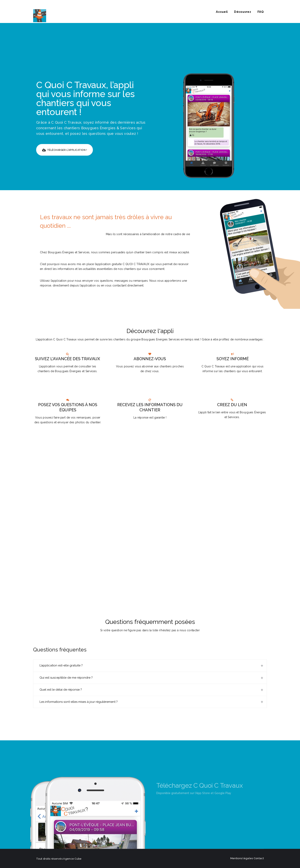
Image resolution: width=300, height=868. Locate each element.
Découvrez (243, 12)
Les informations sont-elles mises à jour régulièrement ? (79, 702)
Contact (259, 858)
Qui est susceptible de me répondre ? (66, 678)
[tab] (150, 666)
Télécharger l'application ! (65, 150)
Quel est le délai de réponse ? (61, 690)
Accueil (222, 12)
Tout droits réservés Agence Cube (59, 859)
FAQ (261, 12)
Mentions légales (242, 858)
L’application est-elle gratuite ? (61, 665)
